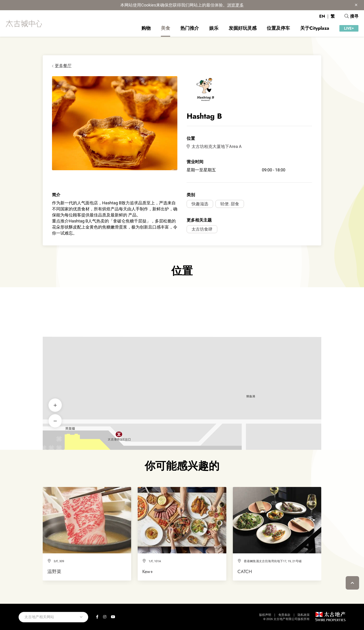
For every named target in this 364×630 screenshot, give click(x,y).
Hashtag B (182, 361)
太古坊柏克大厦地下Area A (214, 146)
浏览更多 (235, 5)
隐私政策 (304, 615)
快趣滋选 (200, 204)
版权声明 (265, 615)
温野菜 (54, 571)
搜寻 (351, 16)
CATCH (245, 571)
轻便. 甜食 (230, 204)
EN (322, 16)
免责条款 (284, 615)
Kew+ (148, 571)
